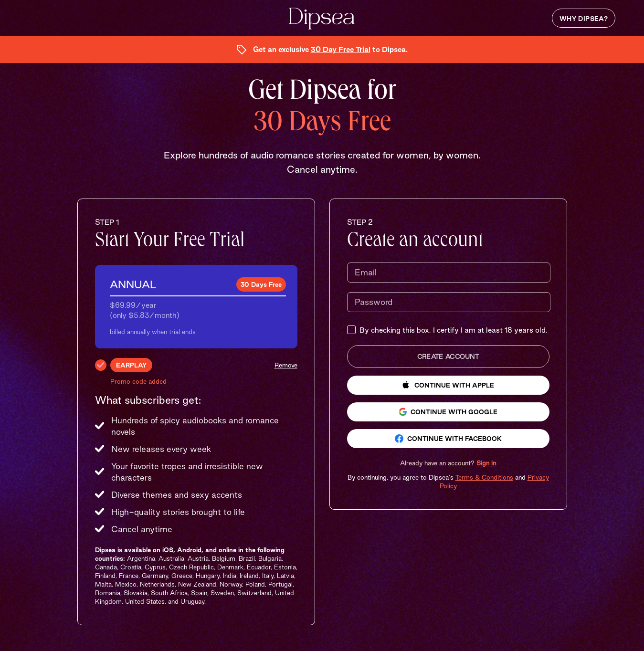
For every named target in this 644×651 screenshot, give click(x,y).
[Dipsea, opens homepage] (322, 19)
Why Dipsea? (584, 19)
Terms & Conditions (484, 477)
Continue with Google (448, 412)
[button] (448, 463)
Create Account (448, 357)
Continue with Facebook (448, 439)
